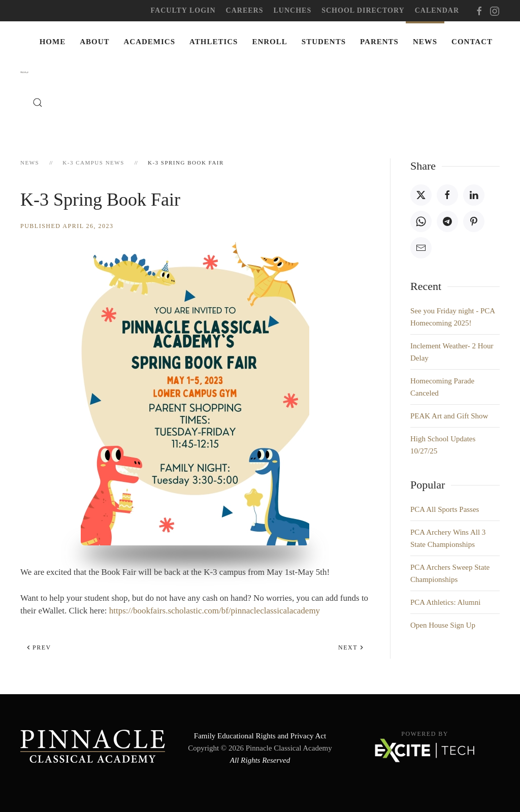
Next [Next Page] (351, 647)
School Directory (363, 10)
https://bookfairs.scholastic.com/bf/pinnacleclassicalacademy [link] (215, 611)
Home (53, 42)
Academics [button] (150, 42)
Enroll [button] (269, 42)
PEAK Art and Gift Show (449, 416)
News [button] (425, 42)
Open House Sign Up (443, 625)
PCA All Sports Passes (445, 509)
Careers (245, 10)
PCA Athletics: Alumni (445, 602)
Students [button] (324, 42)
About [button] (94, 42)
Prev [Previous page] (39, 647)
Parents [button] (379, 42)
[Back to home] (26, 72)
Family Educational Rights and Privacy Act (260, 736)
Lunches (293, 10)
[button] (38, 103)
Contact (472, 42)
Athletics (214, 42)
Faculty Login (183, 10)
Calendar (437, 10)
